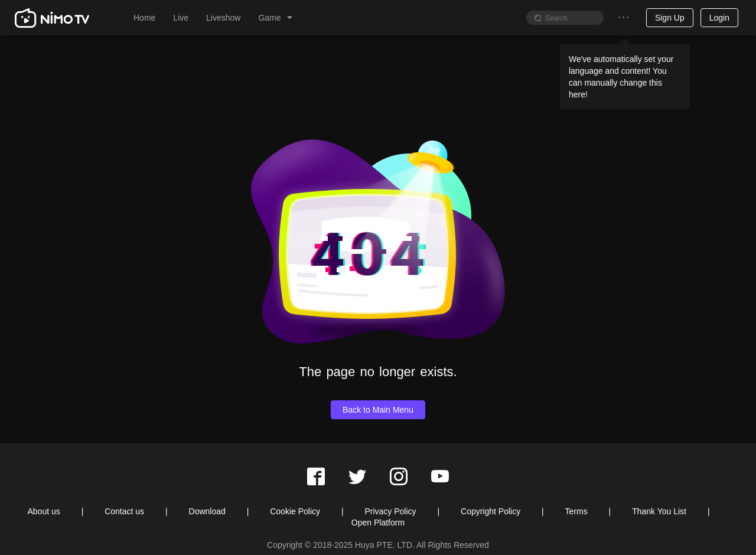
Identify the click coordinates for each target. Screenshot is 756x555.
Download (207, 511)
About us (43, 511)
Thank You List (659, 511)
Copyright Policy (491, 511)
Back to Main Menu (378, 410)
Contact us (124, 511)
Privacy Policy (390, 511)
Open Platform (378, 523)
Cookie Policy (295, 511)
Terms (576, 511)
